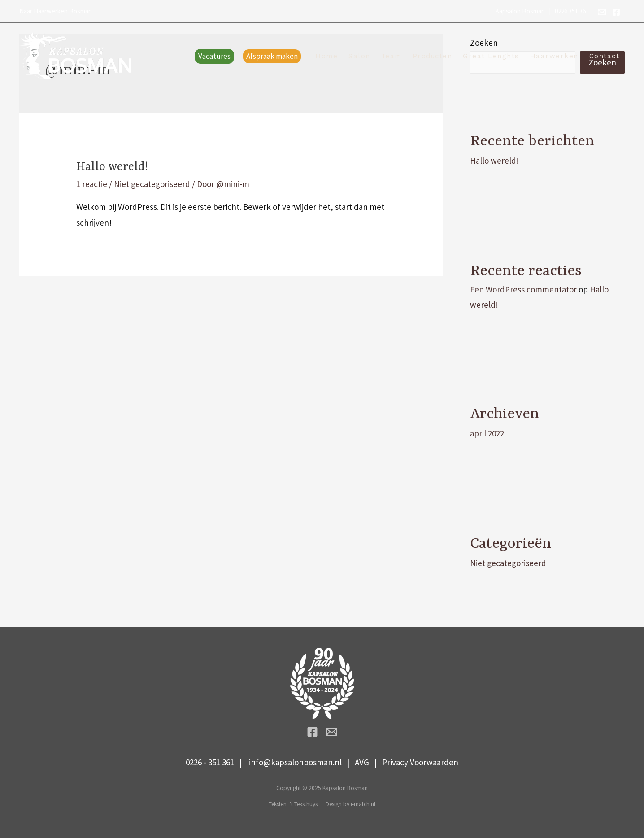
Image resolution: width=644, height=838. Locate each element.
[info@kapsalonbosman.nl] (602, 12)
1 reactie (92, 184)
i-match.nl (363, 804)
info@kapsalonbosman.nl (295, 762)
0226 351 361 (572, 11)
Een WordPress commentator (523, 289)
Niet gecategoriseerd (152, 184)
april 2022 (487, 433)
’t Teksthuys (303, 804)
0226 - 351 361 (210, 762)
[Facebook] (616, 12)
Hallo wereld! (112, 167)
